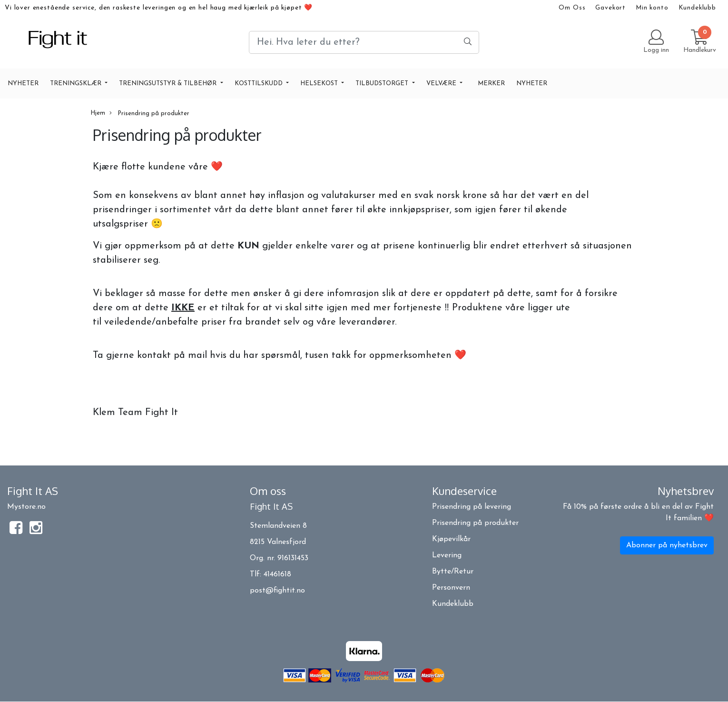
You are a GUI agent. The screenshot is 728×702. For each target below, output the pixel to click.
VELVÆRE (442, 84)
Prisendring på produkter (149, 113)
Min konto (652, 8)
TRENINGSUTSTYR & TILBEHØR (169, 84)
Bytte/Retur (453, 572)
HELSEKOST (320, 84)
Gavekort (610, 8)
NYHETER (23, 84)
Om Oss (572, 8)
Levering (447, 555)
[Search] (364, 42)
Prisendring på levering (472, 507)
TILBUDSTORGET (383, 84)
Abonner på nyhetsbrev (667, 545)
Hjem (98, 113)
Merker (491, 84)
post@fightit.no (277, 591)
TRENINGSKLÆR (77, 84)
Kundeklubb (698, 8)
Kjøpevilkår (451, 539)
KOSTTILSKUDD (260, 84)
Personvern (451, 588)
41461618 (277, 574)
